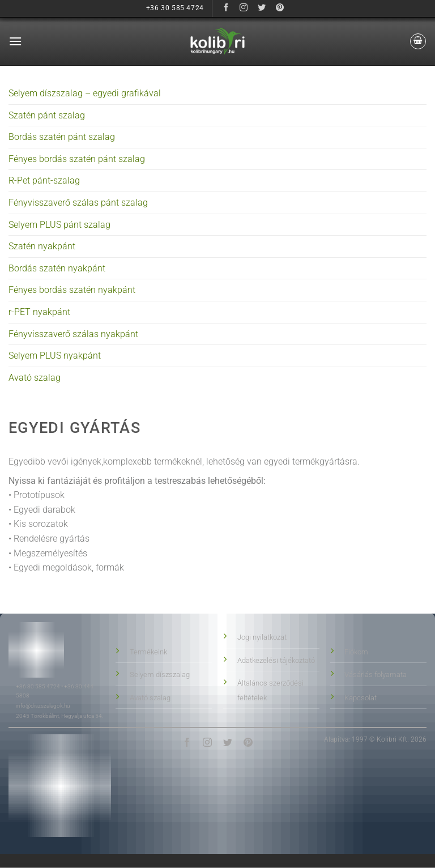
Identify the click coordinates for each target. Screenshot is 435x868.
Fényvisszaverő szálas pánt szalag (78, 203)
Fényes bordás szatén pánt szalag (77, 159)
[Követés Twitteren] (262, 8)
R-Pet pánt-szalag (44, 180)
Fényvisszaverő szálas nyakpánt (73, 334)
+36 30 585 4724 (38, 686)
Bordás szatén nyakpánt (57, 268)
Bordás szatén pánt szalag (62, 137)
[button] (15, 41)
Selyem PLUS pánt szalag (59, 225)
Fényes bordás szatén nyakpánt (72, 290)
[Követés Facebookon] (226, 8)
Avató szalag (35, 378)
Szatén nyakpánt (42, 246)
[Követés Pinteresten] (280, 8)
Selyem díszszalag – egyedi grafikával (85, 93)
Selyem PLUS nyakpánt (55, 356)
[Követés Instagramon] (244, 8)
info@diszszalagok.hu (43, 706)
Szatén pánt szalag (47, 115)
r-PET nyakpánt (39, 312)
